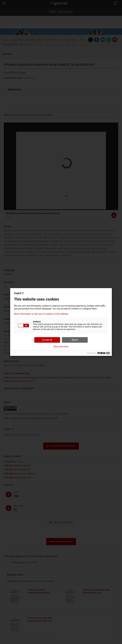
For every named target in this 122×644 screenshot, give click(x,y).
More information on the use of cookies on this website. (41, 314)
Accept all (47, 340)
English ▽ (19, 293)
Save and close (61, 346)
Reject (75, 340)
